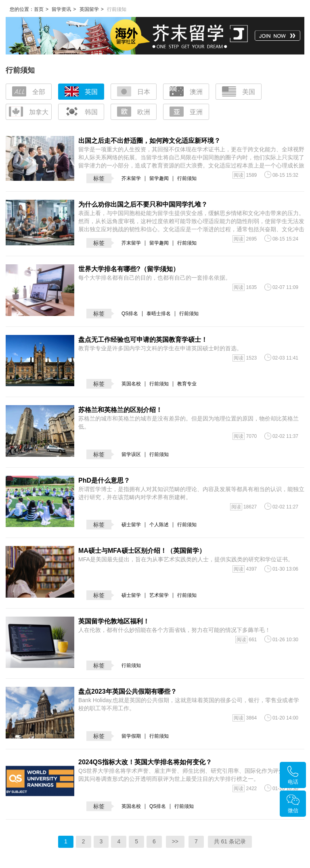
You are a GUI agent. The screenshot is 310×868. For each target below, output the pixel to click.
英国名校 (131, 384)
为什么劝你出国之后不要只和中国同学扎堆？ (143, 204)
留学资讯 (61, 9)
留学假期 (131, 736)
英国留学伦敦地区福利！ (114, 621)
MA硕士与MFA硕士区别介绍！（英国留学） (142, 551)
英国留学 (89, 9)
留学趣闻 (159, 178)
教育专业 (187, 384)
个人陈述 (159, 525)
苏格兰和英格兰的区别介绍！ (120, 410)
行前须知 (187, 178)
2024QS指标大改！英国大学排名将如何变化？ (145, 762)
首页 (39, 9)
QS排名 (130, 314)
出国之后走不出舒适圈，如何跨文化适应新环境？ (149, 141)
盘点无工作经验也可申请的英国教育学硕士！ (143, 340)
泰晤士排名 (159, 314)
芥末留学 (131, 178)
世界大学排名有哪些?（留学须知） (129, 269)
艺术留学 (159, 595)
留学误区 (131, 454)
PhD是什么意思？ (104, 480)
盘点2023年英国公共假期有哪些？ (128, 691)
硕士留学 (131, 525)
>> (175, 841)
